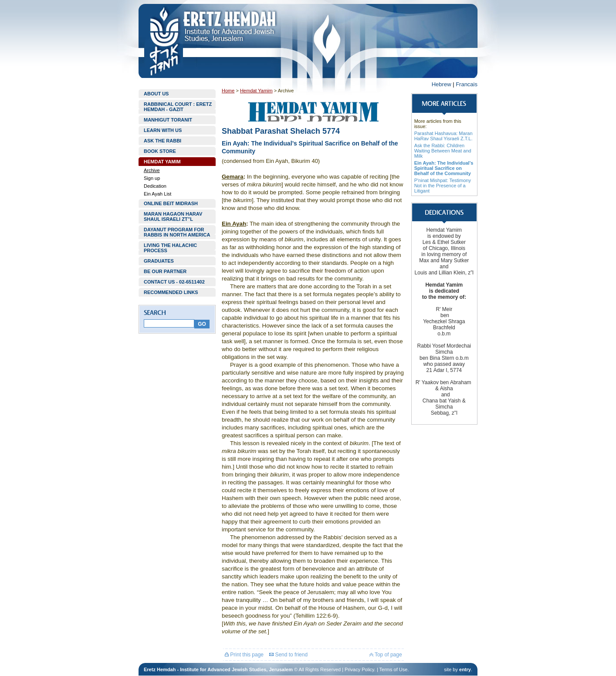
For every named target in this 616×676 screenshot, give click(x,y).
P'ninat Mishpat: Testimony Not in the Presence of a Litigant (443, 186)
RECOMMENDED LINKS (171, 292)
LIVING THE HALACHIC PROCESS (170, 248)
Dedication (155, 186)
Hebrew (442, 84)
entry (465, 669)
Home (228, 91)
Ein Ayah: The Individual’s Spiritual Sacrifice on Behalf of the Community (444, 168)
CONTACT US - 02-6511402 (174, 282)
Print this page (244, 655)
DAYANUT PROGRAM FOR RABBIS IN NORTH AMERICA (177, 232)
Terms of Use (394, 669)
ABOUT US (156, 94)
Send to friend (288, 655)
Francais (467, 84)
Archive (152, 170)
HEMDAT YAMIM (162, 162)
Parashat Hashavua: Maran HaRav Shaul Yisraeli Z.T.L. (443, 136)
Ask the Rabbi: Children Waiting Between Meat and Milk (443, 151)
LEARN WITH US (163, 130)
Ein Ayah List (157, 194)
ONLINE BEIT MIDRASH (171, 203)
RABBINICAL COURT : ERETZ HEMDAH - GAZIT (178, 107)
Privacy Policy (359, 669)
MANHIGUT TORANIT (168, 120)
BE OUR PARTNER (165, 271)
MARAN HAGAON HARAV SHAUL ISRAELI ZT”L (173, 216)
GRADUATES (159, 261)
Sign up (152, 178)
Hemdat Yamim (256, 91)
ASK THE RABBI (162, 141)
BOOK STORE (160, 151)
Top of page (386, 655)
